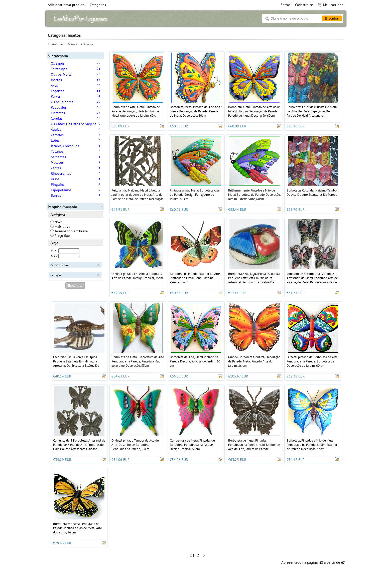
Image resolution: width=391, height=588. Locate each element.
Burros (56, 195)
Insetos (56, 80)
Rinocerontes (61, 173)
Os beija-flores (62, 102)
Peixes (56, 96)
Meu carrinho (331, 5)
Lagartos (57, 91)
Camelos (57, 135)
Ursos (55, 179)
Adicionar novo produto (66, 5)
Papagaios (59, 107)
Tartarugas (59, 69)
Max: (54, 256)
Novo (56, 222)
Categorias (98, 5)
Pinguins (58, 184)
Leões (55, 140)
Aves (54, 85)
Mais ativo (60, 227)
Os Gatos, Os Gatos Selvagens (74, 124)
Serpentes (58, 157)
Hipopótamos (61, 190)
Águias (56, 129)
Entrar (285, 5)
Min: (54, 251)
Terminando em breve (69, 231)
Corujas (57, 118)
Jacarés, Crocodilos (65, 146)
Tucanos (57, 151)
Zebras (56, 168)
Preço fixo (60, 236)
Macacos (57, 162)
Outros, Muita (61, 74)
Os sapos (58, 63)
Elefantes (58, 113)
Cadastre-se (304, 5)
